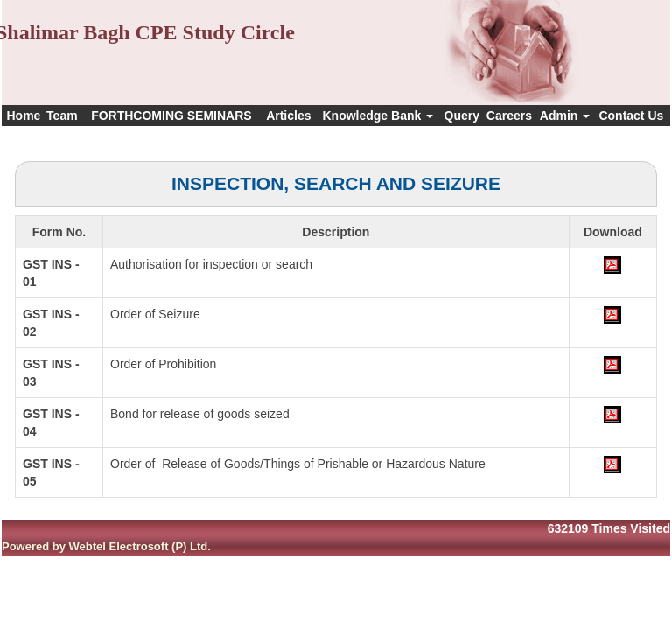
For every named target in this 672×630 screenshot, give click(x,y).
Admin (565, 115)
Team (62, 115)
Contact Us (631, 115)
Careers (509, 115)
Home (23, 115)
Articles (288, 115)
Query (462, 115)
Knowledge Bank (378, 115)
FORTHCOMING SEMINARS (171, 115)
